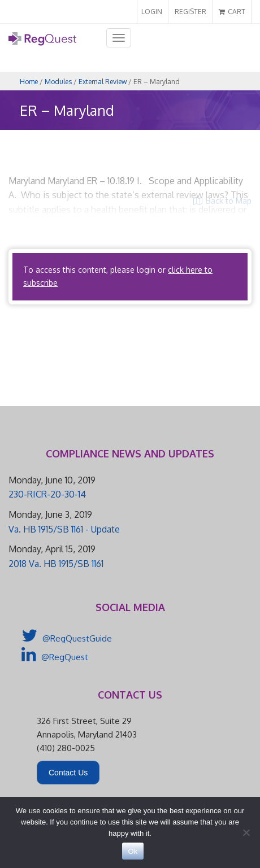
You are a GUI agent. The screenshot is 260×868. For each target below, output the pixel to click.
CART (232, 12)
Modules (58, 82)
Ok (133, 851)
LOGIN (152, 12)
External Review (103, 82)
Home (29, 82)
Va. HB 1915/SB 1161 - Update (64, 529)
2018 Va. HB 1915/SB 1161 (56, 564)
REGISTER (190, 12)
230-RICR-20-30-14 (47, 494)
